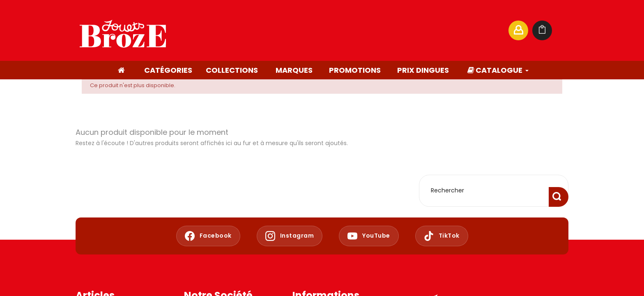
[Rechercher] (422, 30)
